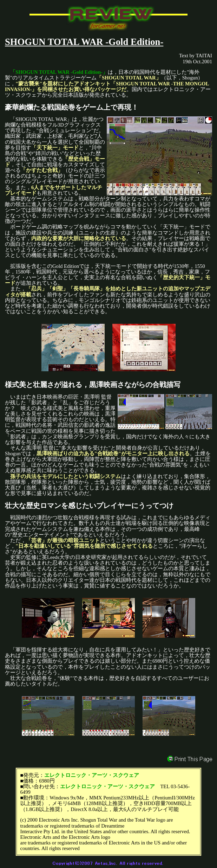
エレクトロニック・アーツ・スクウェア (92, 775)
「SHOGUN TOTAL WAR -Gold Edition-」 (59, 72)
